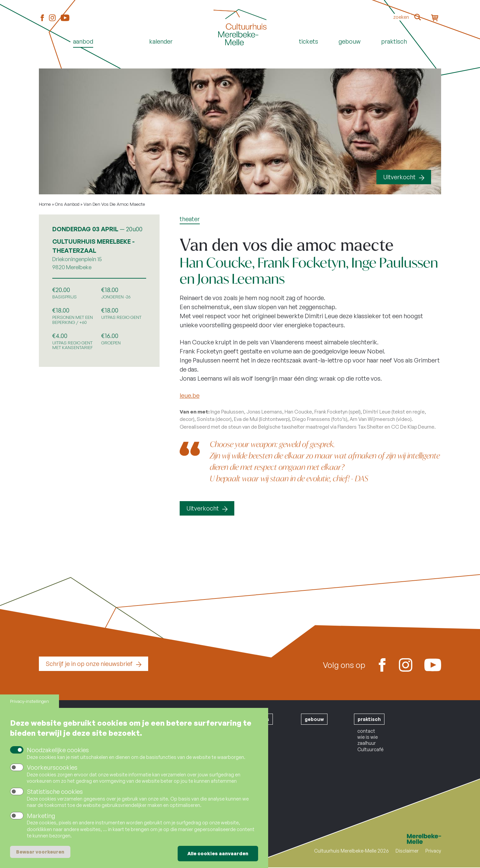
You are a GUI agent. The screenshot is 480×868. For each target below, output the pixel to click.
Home (240, 53)
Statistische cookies (55, 791)
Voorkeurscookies (52, 767)
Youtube (65, 18)
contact (366, 731)
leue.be (190, 395)
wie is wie (368, 737)
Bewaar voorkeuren (40, 852)
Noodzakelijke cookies (58, 750)
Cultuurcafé (370, 749)
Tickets (309, 41)
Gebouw (350, 41)
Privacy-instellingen (29, 701)
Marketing (41, 816)
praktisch (369, 719)
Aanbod (83, 41)
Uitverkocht (399, 177)
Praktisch (394, 41)
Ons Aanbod (67, 204)
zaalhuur (367, 743)
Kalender (161, 41)
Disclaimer (407, 851)
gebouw (314, 719)
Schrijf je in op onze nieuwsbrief (89, 664)
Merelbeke (414, 839)
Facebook (42, 18)
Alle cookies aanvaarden (218, 853)
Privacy (433, 851)
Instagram (52, 18)
